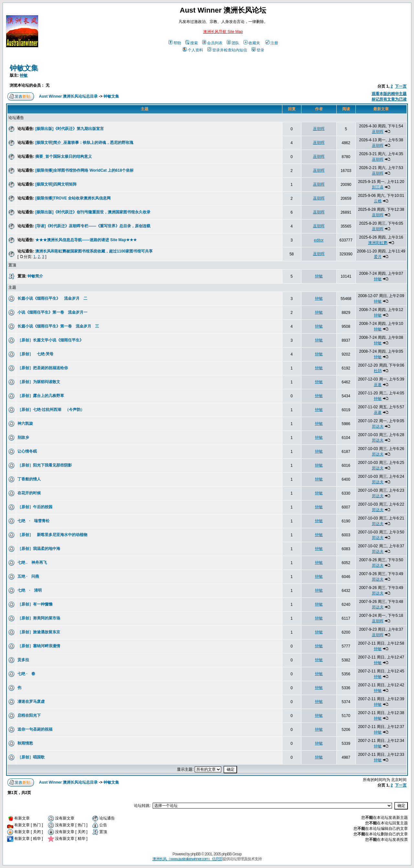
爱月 (378, 257)
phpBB (196, 854)
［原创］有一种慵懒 (35, 604)
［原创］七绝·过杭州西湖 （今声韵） (51, 410)
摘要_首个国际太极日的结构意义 (64, 156)
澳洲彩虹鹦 (378, 243)
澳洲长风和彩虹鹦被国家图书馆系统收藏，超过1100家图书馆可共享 (94, 251)
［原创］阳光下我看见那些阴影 (45, 465)
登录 (258, 50)
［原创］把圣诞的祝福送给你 (43, 368)
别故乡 (23, 437)
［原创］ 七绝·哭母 (37, 354)
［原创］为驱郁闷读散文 (39, 382)
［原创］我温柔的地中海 (41, 549)
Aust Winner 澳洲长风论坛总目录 (69, 96)
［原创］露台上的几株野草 (41, 396)
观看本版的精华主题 (389, 94)
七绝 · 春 (26, 674)
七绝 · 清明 (30, 590)
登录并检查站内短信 (227, 50)
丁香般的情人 (29, 479)
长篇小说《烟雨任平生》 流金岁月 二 (52, 298)
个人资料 (193, 50)
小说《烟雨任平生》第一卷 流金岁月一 (52, 312)
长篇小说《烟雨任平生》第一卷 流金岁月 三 (58, 326)
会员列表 (212, 43)
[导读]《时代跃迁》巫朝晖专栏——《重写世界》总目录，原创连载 (93, 226)
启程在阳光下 (29, 715)
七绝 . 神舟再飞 (32, 563)
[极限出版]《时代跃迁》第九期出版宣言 (70, 129)
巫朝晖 (319, 129)
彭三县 (378, 187)
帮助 (175, 43)
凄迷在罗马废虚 (31, 702)
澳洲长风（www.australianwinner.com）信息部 (187, 859)
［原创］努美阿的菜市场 (39, 618)
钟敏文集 (24, 68)
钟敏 (24, 75)
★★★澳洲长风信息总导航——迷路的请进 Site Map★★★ (86, 240)
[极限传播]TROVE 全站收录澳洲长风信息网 (73, 198)
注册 (272, 43)
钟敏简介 (35, 276)
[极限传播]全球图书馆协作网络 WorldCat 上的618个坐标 (84, 170)
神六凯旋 (25, 423)
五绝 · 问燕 (28, 576)
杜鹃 (378, 371)
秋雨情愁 (25, 743)
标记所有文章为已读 (389, 99)
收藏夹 (252, 43)
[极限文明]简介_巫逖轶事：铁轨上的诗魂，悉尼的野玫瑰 (84, 143)
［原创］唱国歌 (31, 757)
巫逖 (378, 385)
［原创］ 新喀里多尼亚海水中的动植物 (52, 535)
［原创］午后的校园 (35, 507)
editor (319, 240)
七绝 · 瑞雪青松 (33, 521)
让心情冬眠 (27, 451)
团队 (233, 43)
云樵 (378, 201)
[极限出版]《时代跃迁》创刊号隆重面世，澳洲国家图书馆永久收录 (93, 212)
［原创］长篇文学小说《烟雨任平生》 (50, 340)
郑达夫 (378, 426)
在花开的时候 (29, 493)
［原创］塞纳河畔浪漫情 (39, 646)
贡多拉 (23, 660)
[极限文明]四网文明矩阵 (56, 184)
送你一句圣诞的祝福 (35, 729)
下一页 (401, 86)
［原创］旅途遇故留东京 (39, 632)
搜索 (192, 43)
